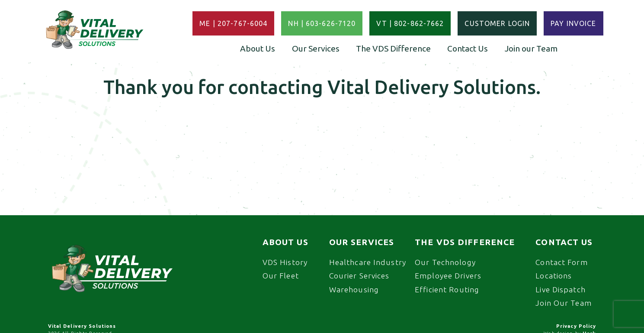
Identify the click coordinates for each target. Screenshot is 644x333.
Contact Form (561, 262)
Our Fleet (281, 276)
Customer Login (497, 23)
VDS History (285, 262)
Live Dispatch (561, 289)
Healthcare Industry (368, 262)
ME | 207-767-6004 (233, 23)
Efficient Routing (447, 289)
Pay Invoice (573, 23)
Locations (554, 276)
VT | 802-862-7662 (410, 23)
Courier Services (359, 276)
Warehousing (354, 289)
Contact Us (468, 48)
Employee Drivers (448, 276)
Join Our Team (564, 303)
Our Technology (445, 262)
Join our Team (531, 48)
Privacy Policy (576, 326)
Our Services (316, 48)
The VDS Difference (393, 48)
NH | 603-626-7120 (322, 23)
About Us (258, 48)
